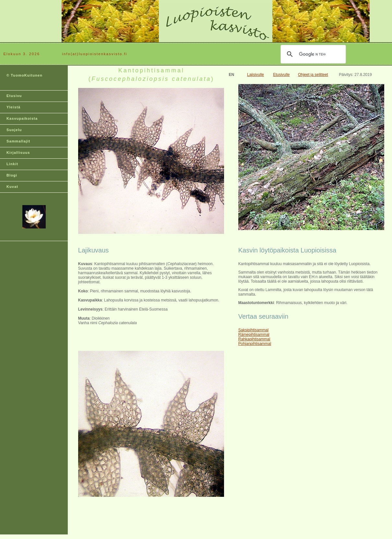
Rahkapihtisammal (254, 339)
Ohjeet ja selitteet (313, 75)
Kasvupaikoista (22, 118)
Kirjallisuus (18, 153)
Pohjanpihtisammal (255, 344)
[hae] (312, 54)
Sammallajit (18, 141)
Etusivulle (281, 75)
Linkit (12, 164)
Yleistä (13, 107)
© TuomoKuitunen (24, 75)
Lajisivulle (255, 75)
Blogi (12, 175)
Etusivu (14, 96)
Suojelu (14, 130)
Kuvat (12, 187)
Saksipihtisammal (253, 330)
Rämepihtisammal (254, 335)
